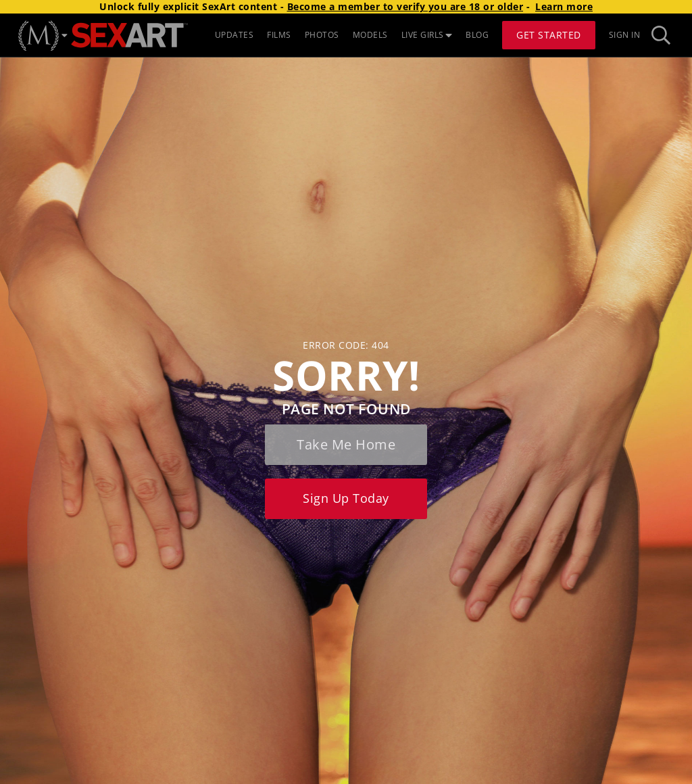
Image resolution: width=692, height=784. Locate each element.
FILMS (279, 35)
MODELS (370, 35)
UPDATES (234, 35)
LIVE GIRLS (427, 35)
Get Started (549, 35)
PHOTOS (322, 35)
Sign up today (346, 498)
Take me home (346, 444)
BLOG (477, 35)
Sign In (625, 35)
